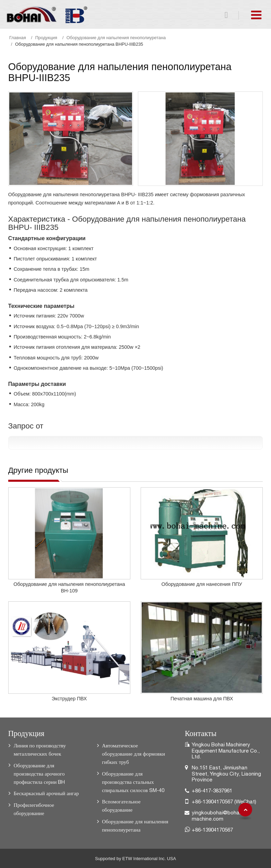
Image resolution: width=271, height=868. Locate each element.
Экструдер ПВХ (69, 699)
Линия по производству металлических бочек (40, 750)
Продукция (46, 38)
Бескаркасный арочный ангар (46, 793)
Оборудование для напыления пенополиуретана (116, 38)
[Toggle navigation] (256, 15)
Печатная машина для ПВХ (202, 699)
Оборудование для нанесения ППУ (202, 584)
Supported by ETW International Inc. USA (135, 859)
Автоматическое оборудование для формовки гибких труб (133, 754)
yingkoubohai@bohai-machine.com (217, 816)
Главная (18, 38)
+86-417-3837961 (212, 791)
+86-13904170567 (212, 802)
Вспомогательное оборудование (121, 806)
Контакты (201, 732)
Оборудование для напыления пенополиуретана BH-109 (69, 587)
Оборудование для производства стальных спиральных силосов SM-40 (133, 782)
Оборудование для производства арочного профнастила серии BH (39, 774)
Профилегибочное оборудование (34, 809)
